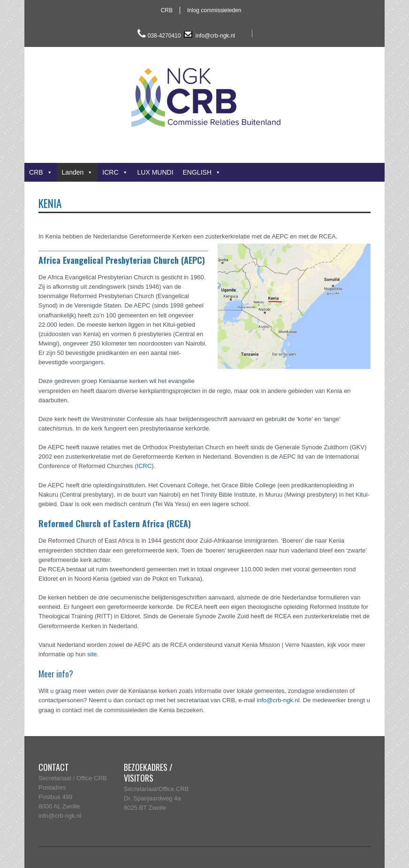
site (92, 654)
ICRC (115, 172)
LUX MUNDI (155, 172)
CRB (167, 10)
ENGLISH (202, 172)
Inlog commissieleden (214, 10)
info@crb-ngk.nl (214, 36)
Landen (78, 172)
